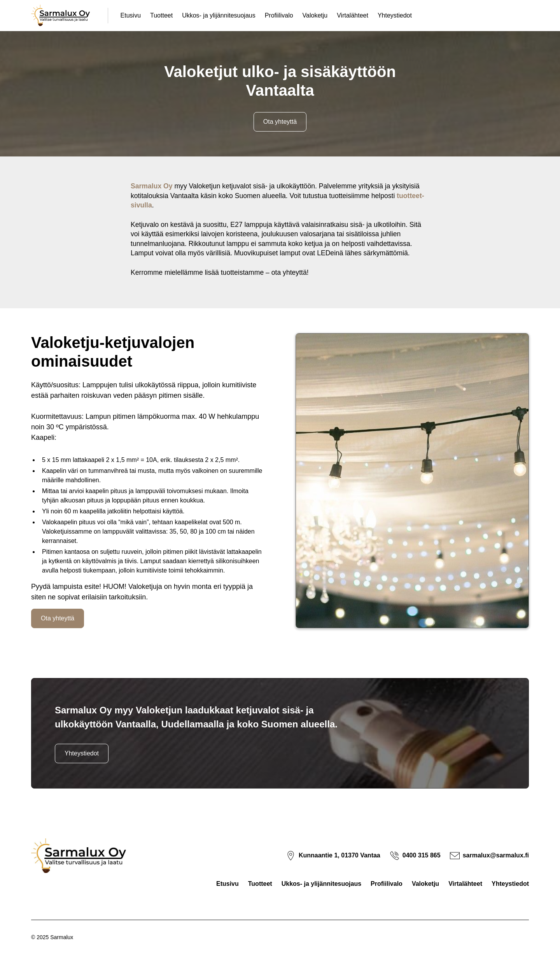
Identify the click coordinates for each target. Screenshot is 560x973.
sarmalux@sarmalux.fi (496, 855)
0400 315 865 (422, 855)
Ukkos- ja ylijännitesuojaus (219, 15)
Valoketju (315, 15)
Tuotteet (161, 15)
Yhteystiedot (395, 15)
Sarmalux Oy (152, 186)
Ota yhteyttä (280, 122)
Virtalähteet (353, 15)
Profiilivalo (279, 15)
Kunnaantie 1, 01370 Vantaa (339, 855)
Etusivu (131, 15)
